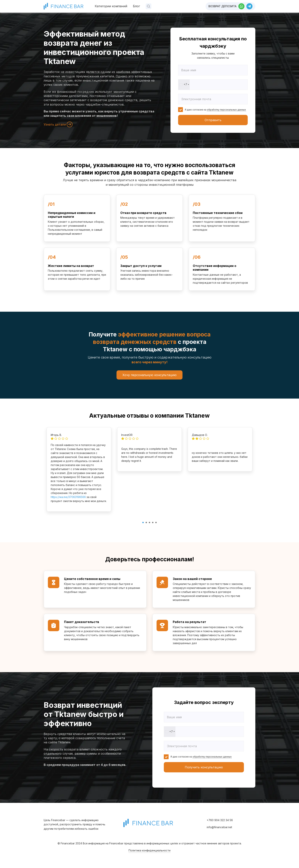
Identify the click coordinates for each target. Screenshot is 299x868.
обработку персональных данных (226, 110)
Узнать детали (58, 124)
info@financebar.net (219, 827)
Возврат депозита (222, 6)
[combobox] (184, 85)
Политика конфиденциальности (149, 850)
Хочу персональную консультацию (149, 375)
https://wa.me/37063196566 (68, 497)
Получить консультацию (204, 767)
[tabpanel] (79, 469)
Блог (136, 6)
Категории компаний (111, 6)
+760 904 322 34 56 (220, 820)
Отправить (213, 120)
